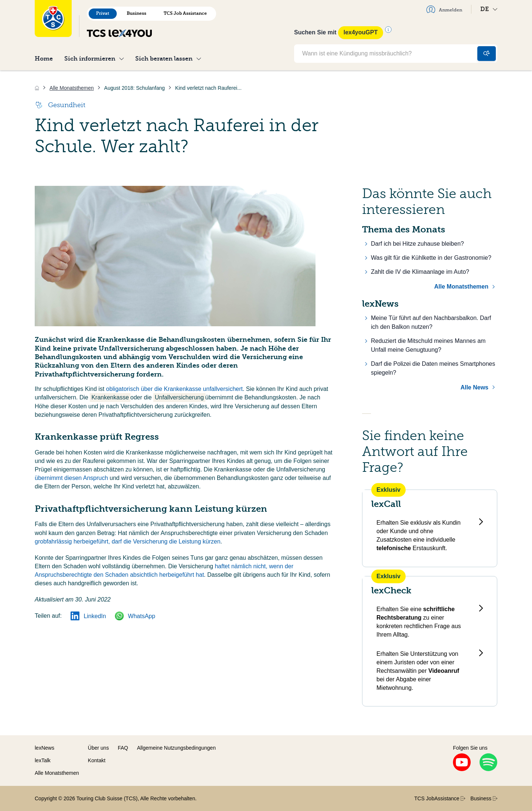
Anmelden (444, 9)
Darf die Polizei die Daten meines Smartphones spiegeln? (433, 368)
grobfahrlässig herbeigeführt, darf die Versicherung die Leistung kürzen (128, 541)
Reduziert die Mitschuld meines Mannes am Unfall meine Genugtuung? (428, 345)
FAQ (123, 748)
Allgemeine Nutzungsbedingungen (176, 748)
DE (489, 9)
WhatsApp (135, 616)
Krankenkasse (110, 397)
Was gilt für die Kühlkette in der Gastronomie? (431, 258)
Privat (103, 13)
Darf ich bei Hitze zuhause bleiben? (417, 244)
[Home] (37, 88)
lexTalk (43, 760)
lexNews (45, 748)
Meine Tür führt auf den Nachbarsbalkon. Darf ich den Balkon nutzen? (431, 322)
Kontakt (97, 760)
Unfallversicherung (179, 397)
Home (44, 59)
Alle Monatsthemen (461, 287)
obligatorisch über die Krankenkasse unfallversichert (174, 389)
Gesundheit (60, 105)
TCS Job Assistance (185, 13)
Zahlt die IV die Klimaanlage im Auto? (420, 272)
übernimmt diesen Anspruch (71, 478)
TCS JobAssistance (440, 798)
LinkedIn (88, 616)
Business (137, 13)
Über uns (98, 748)
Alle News (474, 387)
